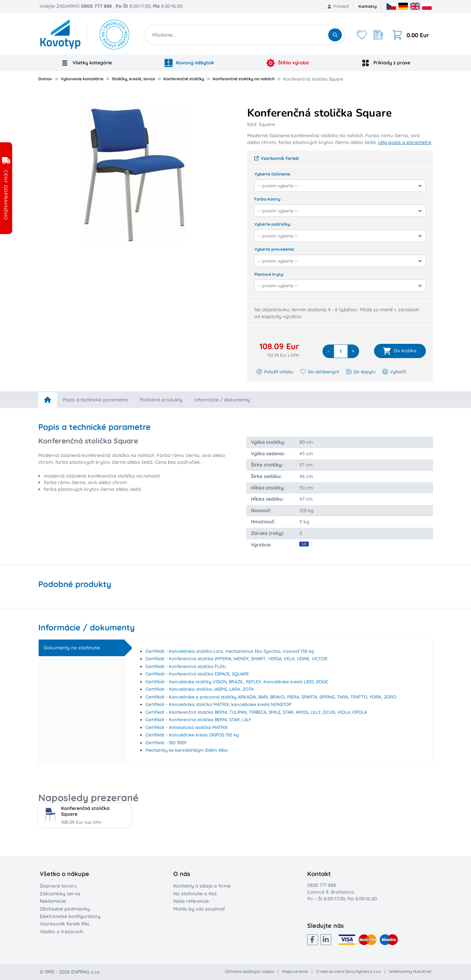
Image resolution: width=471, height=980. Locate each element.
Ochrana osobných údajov (250, 971)
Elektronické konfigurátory (70, 916)
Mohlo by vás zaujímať (199, 909)
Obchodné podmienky (65, 909)
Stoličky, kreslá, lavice (133, 79)
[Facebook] (313, 940)
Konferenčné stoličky (184, 79)
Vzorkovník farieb (277, 158)
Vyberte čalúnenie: (273, 174)
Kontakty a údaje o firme (202, 886)
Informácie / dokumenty (222, 400)
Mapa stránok (295, 971)
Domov (45, 79)
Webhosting (400, 971)
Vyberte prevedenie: (274, 249)
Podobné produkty (161, 400)
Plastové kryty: (269, 274)
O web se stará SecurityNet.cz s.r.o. (349, 971)
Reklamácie (53, 901)
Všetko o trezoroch (61, 932)
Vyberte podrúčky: (273, 224)
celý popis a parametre (405, 142)
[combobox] (338, 186)
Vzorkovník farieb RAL (65, 924)
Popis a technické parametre (95, 400)
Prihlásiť (338, 6)
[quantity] (341, 351)
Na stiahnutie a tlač (195, 894)
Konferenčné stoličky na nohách (244, 79)
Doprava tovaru (58, 886)
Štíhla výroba (288, 63)
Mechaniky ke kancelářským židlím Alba (187, 750)
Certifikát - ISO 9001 (166, 743)
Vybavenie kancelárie (82, 79)
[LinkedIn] (326, 940)
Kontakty (368, 6)
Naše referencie (191, 901)
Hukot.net (422, 971)
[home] (48, 400)
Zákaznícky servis (60, 894)
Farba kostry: (268, 199)
